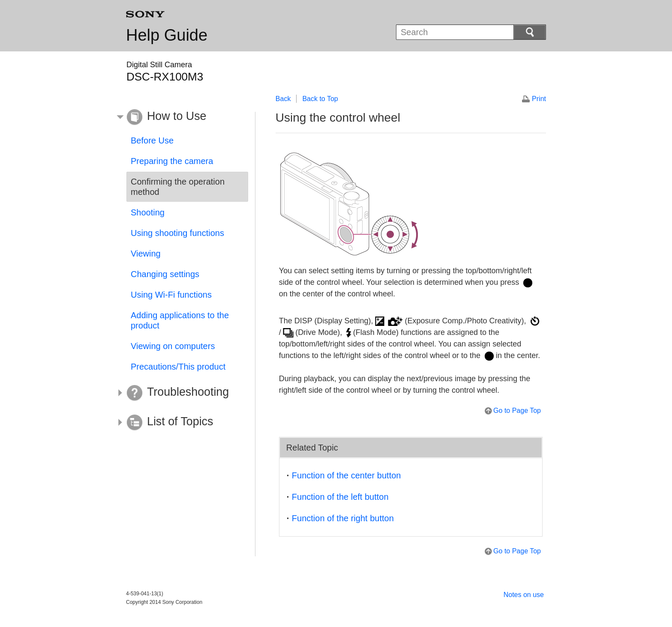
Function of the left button (340, 497)
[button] (181, 117)
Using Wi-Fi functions (171, 295)
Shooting (148, 212)
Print (539, 99)
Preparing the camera (172, 161)
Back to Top (320, 99)
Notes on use (524, 595)
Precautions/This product (178, 367)
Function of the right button (343, 518)
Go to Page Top (517, 411)
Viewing (146, 254)
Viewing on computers (173, 346)
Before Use (152, 140)
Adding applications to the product (180, 320)
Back (283, 99)
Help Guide (167, 35)
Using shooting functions (177, 233)
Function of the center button (346, 475)
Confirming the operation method (178, 187)
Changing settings (165, 274)
